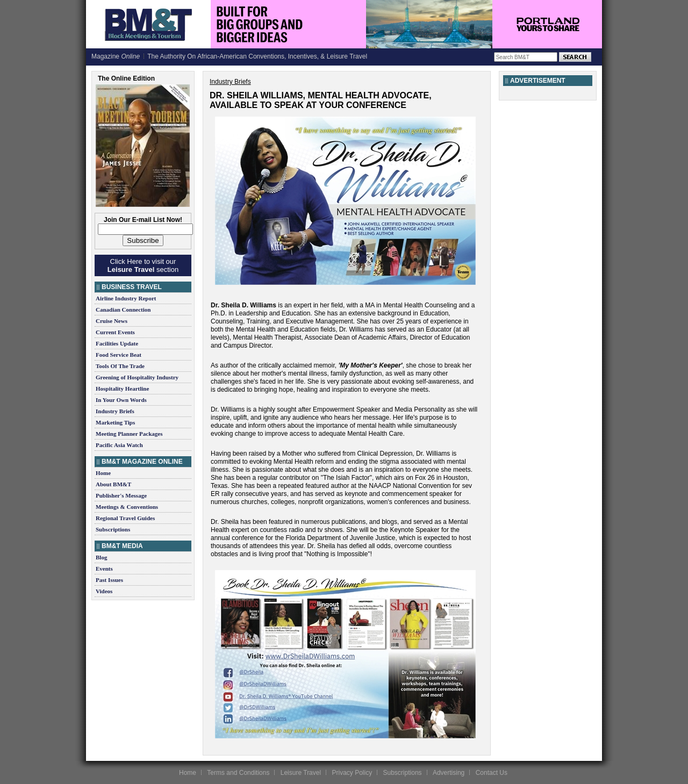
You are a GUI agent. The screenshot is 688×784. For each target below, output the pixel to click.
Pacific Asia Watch (119, 445)
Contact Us (492, 773)
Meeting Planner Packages (129, 434)
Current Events (115, 332)
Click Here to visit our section (143, 265)
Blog (101, 557)
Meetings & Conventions (127, 507)
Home (103, 473)
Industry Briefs (115, 411)
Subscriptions (113, 529)
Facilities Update (117, 343)
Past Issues (109, 580)
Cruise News (112, 321)
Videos (104, 591)
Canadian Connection (123, 310)
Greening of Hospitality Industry (137, 377)
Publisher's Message (121, 495)
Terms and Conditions (238, 773)
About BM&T (113, 484)
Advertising (449, 773)
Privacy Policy (352, 773)
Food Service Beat (119, 355)
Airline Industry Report (126, 298)
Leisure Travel (301, 773)
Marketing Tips (115, 422)
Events (104, 569)
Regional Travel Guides (125, 518)
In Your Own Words (121, 400)
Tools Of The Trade (120, 366)
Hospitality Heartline (122, 389)
